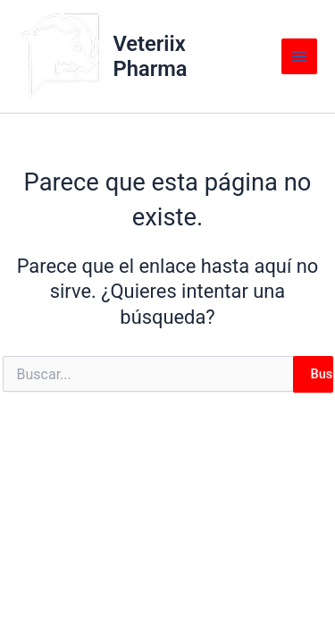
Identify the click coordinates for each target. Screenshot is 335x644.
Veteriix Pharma (150, 56)
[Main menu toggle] (299, 56)
